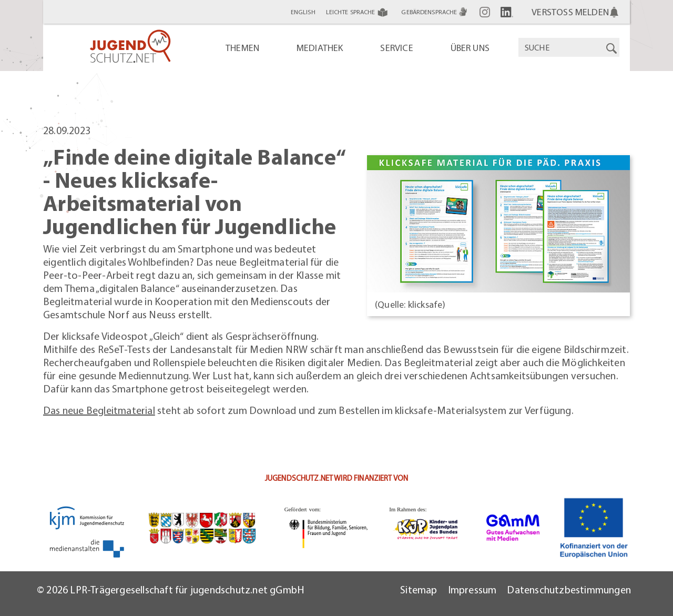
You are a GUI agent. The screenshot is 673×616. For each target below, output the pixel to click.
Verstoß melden (570, 12)
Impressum (472, 589)
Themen (242, 48)
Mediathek (320, 48)
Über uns (470, 48)
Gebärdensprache (435, 12)
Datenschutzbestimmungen (569, 589)
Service (396, 48)
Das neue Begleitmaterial (99, 410)
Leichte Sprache (359, 12)
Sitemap (419, 589)
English (303, 12)
